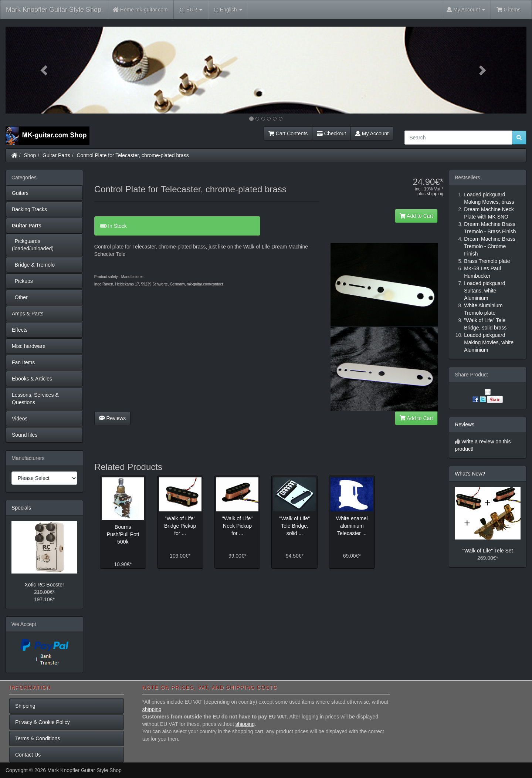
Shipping (25, 706)
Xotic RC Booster (44, 585)
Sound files (25, 435)
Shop (30, 155)
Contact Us (28, 755)
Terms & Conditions (38, 738)
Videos (20, 419)
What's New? (470, 474)
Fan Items (23, 362)
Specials (21, 508)
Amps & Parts (28, 314)
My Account (372, 133)
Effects (20, 330)
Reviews (113, 418)
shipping (435, 194)
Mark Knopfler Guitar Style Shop (54, 10)
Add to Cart (416, 216)
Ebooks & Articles (32, 379)
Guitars (20, 193)
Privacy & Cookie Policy (43, 722)
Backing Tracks (29, 209)
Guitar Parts (56, 155)
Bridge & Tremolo (33, 265)
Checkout (331, 133)
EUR (191, 10)
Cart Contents (288, 133)
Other (20, 297)
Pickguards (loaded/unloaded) (33, 245)
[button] (45, 70)
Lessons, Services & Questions (35, 399)
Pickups (22, 281)
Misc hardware (29, 346)
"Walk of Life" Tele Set (488, 551)
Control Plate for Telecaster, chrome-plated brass (133, 155)
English (228, 10)
